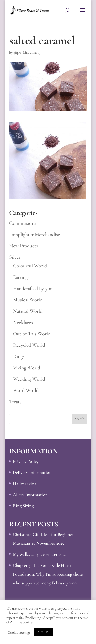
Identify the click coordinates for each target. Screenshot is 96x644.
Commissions (23, 223)
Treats (15, 402)
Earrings (21, 277)
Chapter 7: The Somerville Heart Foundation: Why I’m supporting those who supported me (48, 574)
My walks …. (24, 554)
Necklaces (23, 323)
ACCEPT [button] (44, 632)
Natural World (28, 311)
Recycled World (29, 345)
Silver (15, 257)
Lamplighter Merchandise (35, 235)
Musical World (28, 300)
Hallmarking (25, 484)
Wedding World (29, 379)
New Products (24, 246)
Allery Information (30, 495)
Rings (19, 356)
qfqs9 (17, 53)
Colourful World (30, 266)
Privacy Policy (26, 461)
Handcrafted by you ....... (38, 289)
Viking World (27, 368)
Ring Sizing (23, 506)
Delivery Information (32, 472)
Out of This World (32, 334)
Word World (26, 390)
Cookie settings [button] (19, 632)
